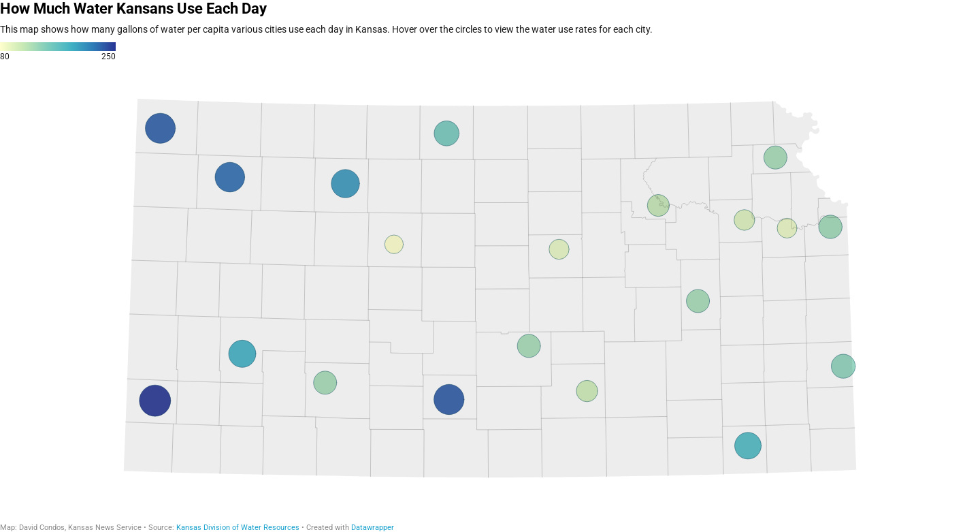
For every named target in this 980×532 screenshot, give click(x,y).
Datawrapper (373, 528)
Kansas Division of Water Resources (238, 528)
